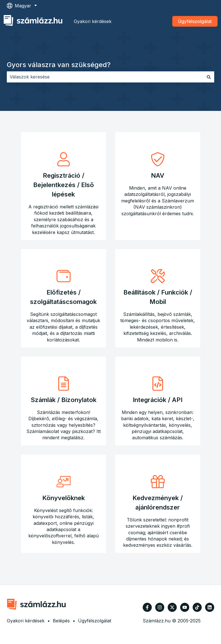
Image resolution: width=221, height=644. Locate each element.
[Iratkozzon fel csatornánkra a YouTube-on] (185, 607)
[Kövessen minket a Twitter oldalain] (172, 607)
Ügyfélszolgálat (195, 21)
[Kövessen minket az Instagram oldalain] (160, 607)
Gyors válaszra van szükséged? (59, 65)
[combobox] (105, 77)
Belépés (61, 621)
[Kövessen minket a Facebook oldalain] (147, 607)
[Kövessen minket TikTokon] (197, 607)
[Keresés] (209, 77)
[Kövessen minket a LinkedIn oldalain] (210, 607)
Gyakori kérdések (93, 21)
